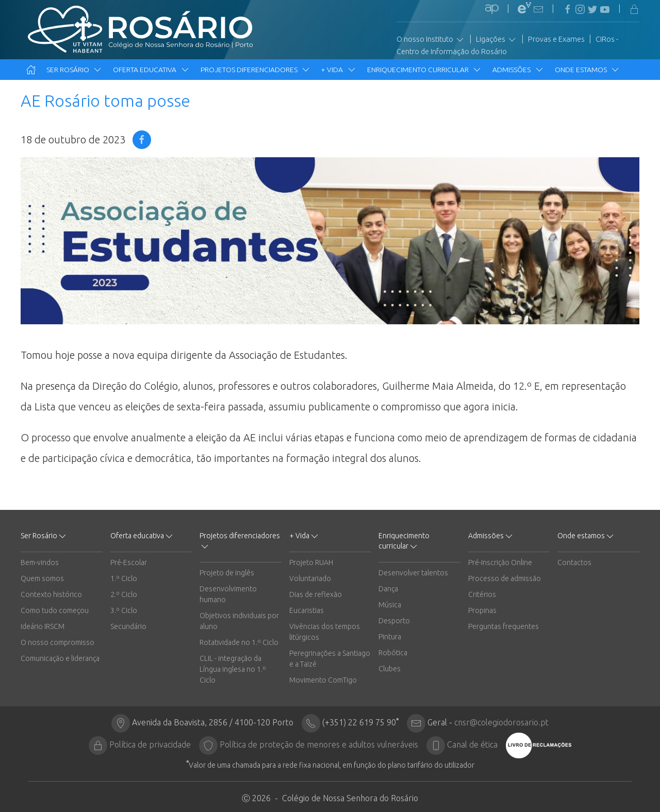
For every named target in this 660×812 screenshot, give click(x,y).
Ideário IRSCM (43, 626)
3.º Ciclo (124, 610)
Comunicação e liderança (60, 658)
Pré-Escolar (129, 562)
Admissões (518, 70)
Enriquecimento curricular (425, 70)
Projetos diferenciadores (256, 70)
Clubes (390, 669)
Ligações (497, 40)
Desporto (394, 621)
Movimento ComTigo (323, 680)
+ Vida (339, 70)
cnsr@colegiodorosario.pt (501, 722)
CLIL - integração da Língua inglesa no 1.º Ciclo (233, 669)
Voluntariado (310, 578)
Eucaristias (307, 610)
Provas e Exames (556, 39)
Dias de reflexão (316, 594)
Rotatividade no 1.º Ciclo (239, 642)
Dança (388, 589)
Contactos (574, 562)
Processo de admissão (505, 578)
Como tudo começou (55, 610)
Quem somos (42, 578)
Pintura (390, 637)
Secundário (128, 626)
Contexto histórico (51, 594)
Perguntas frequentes (504, 626)
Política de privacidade (150, 744)
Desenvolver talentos (413, 573)
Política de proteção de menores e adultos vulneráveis (319, 744)
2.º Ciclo (124, 594)
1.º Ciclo (124, 578)
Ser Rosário (75, 70)
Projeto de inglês (227, 573)
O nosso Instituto (431, 40)
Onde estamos (588, 70)
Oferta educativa (151, 70)
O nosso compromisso (57, 642)
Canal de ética (472, 744)
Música (390, 605)
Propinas (482, 610)
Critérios (482, 594)
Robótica (393, 653)
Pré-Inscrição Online (500, 562)
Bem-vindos (40, 562)
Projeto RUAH (311, 562)
